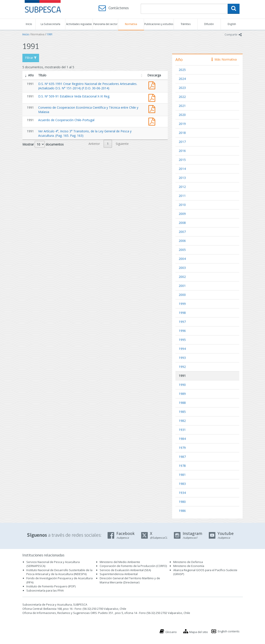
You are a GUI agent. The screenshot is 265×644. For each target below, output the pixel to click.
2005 (182, 250)
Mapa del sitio (199, 632)
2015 (182, 160)
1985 (182, 412)
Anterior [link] (94, 144)
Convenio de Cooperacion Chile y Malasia (153, 109)
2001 (182, 286)
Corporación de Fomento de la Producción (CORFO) (133, 566)
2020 (182, 115)
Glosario (171, 632)
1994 (182, 349)
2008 (182, 223)
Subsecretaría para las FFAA (45, 590)
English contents (229, 631)
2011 (182, 196)
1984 (182, 439)
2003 (182, 268)
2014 (182, 169)
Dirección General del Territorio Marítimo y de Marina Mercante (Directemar (130, 580)
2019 (182, 124)
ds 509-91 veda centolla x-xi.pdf (153, 97)
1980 (182, 502)
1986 (182, 511)
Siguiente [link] (122, 144)
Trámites (186, 24)
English (232, 24)
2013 (182, 178)
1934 (182, 493)
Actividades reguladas (79, 24)
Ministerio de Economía (189, 566)
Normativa (131, 24)
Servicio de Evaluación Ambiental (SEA (125, 570)
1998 (182, 313)
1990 (182, 385)
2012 (182, 187)
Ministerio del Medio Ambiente (120, 562)
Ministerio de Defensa (188, 562)
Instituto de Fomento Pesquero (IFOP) (51, 586)
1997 (182, 322)
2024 (182, 79)
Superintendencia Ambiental (119, 574)
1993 (182, 358)
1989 (182, 394)
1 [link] (108, 144)
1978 (182, 466)
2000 (182, 295)
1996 (182, 331)
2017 (182, 142)
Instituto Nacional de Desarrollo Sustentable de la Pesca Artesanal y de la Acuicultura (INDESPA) (59, 572)
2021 (182, 106)
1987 (182, 457)
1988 (182, 403)
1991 (50, 34)
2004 (182, 259)
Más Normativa (224, 59)
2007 (182, 232)
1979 (182, 448)
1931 (182, 430)
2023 (182, 88)
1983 (182, 484)
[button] (26, 75)
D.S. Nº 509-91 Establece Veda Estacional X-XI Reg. (74, 96)
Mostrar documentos (43, 144)
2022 (182, 97)
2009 (182, 214)
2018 (182, 133)
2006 (182, 241)
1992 (182, 367)
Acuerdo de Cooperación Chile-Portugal (66, 120)
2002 (182, 277)
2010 (182, 205)
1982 (182, 421)
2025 (182, 70)
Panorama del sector (105, 24)
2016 (182, 151)
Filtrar (31, 58)
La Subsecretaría (50, 24)
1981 (182, 475)
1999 (182, 304)
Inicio (29, 24)
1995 (182, 340)
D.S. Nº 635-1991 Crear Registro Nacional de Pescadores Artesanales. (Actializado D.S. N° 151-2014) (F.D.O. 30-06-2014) (88, 86)
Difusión (209, 24)
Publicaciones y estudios (159, 24)
